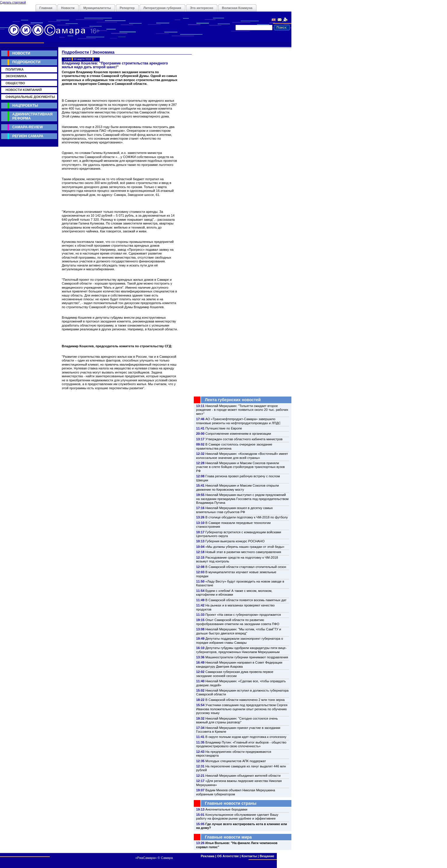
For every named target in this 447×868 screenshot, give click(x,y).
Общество (15, 83)
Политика (15, 69)
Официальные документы (30, 97)
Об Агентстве (228, 856)
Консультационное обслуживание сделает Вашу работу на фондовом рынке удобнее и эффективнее (237, 817)
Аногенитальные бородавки (226, 809)
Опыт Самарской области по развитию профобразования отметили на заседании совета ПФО (238, 622)
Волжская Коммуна (237, 8)
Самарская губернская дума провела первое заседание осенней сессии (235, 674)
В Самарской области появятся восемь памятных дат (246, 600)
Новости (68, 8)
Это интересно (202, 8)
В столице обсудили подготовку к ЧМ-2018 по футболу (247, 517)
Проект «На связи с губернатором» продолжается (243, 615)
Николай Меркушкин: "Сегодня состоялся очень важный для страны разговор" (237, 720)
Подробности (26, 62)
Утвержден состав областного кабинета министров (244, 439)
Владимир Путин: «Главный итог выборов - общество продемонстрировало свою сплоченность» (241, 744)
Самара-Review (28, 127)
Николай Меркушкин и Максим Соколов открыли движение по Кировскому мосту (237, 487)
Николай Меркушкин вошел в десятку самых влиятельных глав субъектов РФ (234, 510)
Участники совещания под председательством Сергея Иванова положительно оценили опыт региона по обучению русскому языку (242, 709)
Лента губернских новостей (233, 400)
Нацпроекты (25, 106)
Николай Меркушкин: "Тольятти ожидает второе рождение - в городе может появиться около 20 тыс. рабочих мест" (242, 410)
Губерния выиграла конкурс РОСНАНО (235, 541)
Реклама (208, 856)
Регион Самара (28, 136)
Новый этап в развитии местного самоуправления (243, 552)
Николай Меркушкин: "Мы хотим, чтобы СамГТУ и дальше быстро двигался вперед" (239, 631)
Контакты (249, 856)
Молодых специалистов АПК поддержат (236, 761)
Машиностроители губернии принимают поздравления (247, 657)
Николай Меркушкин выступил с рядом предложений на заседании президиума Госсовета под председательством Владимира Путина (242, 499)
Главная (46, 8)
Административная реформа (32, 116)
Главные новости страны (231, 803)
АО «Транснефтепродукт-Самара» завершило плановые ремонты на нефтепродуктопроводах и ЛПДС (238, 421)
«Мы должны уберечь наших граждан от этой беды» (245, 547)
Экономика (16, 76)
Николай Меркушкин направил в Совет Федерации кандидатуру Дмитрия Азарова (239, 664)
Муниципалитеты (97, 8)
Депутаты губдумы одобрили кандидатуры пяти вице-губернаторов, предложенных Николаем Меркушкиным (241, 650)
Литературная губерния (162, 8)
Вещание (267, 856)
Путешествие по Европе (224, 428)
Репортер (127, 8)
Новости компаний (24, 90)
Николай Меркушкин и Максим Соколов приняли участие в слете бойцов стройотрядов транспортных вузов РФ (240, 467)
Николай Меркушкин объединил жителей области (243, 776)
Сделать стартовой (13, 2)
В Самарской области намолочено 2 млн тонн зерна (245, 700)
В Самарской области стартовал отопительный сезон (246, 567)
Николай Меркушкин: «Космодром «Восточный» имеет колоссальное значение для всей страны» (242, 456)
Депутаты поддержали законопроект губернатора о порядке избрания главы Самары (240, 640)
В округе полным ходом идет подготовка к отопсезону (246, 737)
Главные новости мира (228, 837)
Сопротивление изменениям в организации (238, 434)
